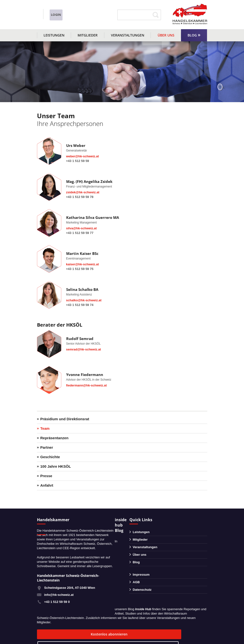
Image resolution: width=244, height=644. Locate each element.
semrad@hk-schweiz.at (84, 349)
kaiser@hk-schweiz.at (83, 264)
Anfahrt (47, 485)
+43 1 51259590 (58, 12)
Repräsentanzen (54, 438)
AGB (136, 582)
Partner (47, 447)
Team (45, 428)
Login (103, 15)
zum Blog (120, 634)
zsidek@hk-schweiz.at (83, 192)
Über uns (166, 35)
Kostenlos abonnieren (66, 634)
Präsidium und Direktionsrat (65, 419)
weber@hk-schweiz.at (83, 156)
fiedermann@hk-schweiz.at (86, 385)
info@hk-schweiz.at (52, 18)
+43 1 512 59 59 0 (57, 602)
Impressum (141, 575)
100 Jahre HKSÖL (56, 466)
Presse (46, 476)
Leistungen (54, 35)
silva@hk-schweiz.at (81, 228)
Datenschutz (142, 590)
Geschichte (50, 457)
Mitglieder (88, 35)
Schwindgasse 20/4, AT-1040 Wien (70, 588)
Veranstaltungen (128, 35)
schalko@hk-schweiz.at (84, 300)
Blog (192, 35)
